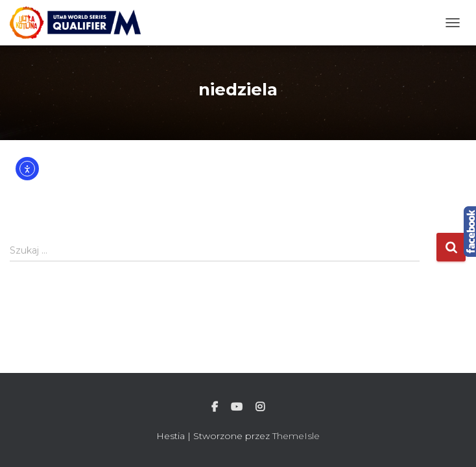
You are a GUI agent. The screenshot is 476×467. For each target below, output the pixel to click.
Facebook (215, 407)
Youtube (237, 407)
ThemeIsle (296, 436)
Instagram (260, 407)
